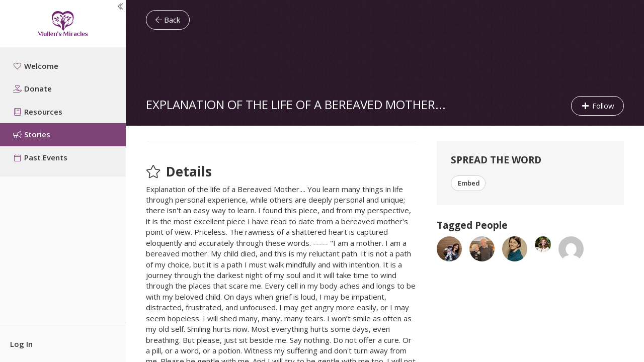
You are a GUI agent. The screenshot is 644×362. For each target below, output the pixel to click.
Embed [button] (468, 183)
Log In (21, 344)
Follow (597, 106)
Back (168, 20)
